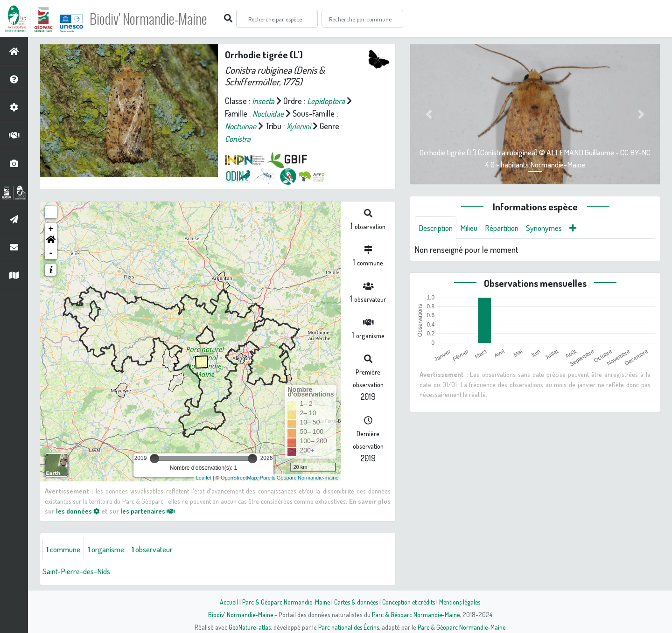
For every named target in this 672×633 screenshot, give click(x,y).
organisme (111, 549)
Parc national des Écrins (349, 627)
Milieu (473, 228)
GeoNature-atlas (248, 627)
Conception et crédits (409, 602)
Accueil (224, 602)
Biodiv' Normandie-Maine (153, 19)
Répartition (508, 228)
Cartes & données (355, 602)
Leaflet (204, 478)
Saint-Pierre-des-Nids (78, 571)
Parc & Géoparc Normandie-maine (299, 478)
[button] (51, 241)
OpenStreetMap (239, 478)
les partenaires (148, 511)
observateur (161, 549)
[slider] (154, 459)
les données (78, 511)
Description (437, 228)
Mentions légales (463, 602)
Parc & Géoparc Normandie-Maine (283, 602)
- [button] (51, 253)
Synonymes (553, 228)
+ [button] (51, 229)
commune (65, 549)
